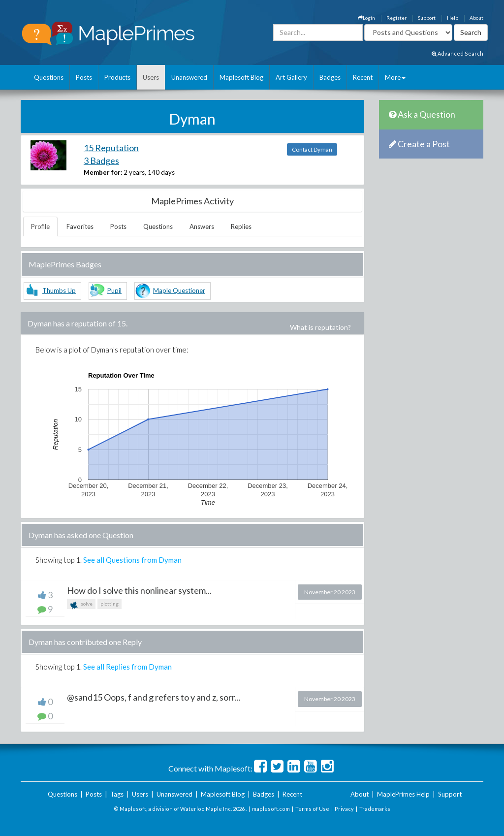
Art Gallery (291, 77)
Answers (202, 226)
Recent (363, 77)
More (395, 77)
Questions (49, 77)
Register (396, 18)
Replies (241, 226)
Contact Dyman (312, 149)
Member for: (103, 172)
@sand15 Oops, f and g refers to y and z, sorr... (154, 697)
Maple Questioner (179, 290)
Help (453, 18)
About (476, 18)
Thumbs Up (59, 290)
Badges (330, 77)
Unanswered (189, 77)
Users (151, 77)
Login (366, 18)
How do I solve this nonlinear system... (139, 590)
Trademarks (375, 809)
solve (81, 605)
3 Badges (101, 161)
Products (117, 77)
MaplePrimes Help (403, 794)
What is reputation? (320, 327)
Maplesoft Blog (241, 77)
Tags (117, 794)
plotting (110, 604)
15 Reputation (111, 148)
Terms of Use (312, 809)
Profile (40, 226)
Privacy (344, 809)
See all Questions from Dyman (132, 560)
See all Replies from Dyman (127, 667)
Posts (84, 77)
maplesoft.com (271, 809)
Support (427, 18)
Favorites (80, 226)
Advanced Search (457, 53)
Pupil (114, 290)
